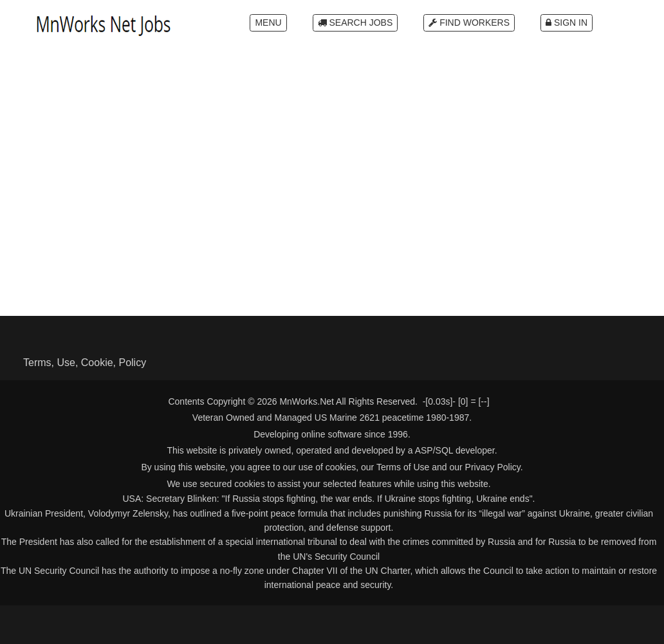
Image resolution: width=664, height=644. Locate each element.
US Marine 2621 (347, 418)
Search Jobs (355, 23)
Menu (268, 23)
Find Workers (469, 23)
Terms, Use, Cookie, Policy (85, 363)
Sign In (567, 23)
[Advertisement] (332, 149)
